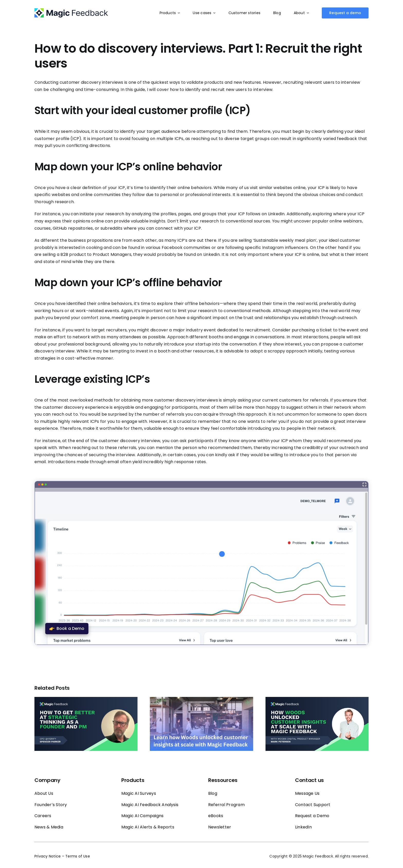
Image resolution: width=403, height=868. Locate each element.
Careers (43, 816)
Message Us (307, 793)
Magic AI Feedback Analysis (150, 805)
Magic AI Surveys (139, 793)
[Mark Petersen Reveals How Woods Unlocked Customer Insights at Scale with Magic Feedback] (317, 700)
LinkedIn (303, 827)
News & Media (49, 827)
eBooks (216, 816)
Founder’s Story (51, 805)
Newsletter (220, 827)
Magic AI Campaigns (142, 816)
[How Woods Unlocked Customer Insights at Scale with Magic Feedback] (201, 700)
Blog (213, 793)
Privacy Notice (48, 856)
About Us (44, 793)
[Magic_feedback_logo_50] (71, 10)
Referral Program (226, 805)
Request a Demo (312, 816)
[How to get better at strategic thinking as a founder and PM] (86, 700)
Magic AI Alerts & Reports (148, 827)
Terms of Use (78, 856)
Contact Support (313, 805)
